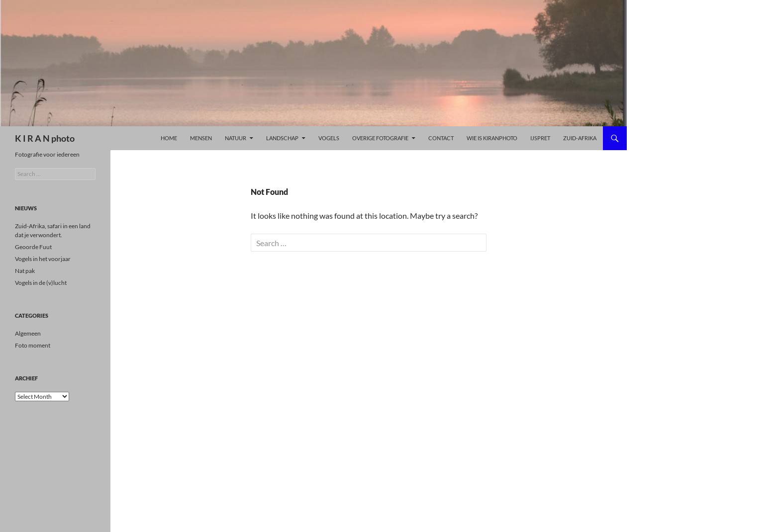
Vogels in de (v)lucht (41, 283)
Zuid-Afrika (580, 138)
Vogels (329, 138)
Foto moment (33, 345)
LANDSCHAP (282, 138)
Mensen (201, 138)
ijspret (540, 138)
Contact (441, 138)
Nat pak (25, 271)
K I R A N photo (45, 138)
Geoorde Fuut (33, 247)
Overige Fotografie (380, 138)
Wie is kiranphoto (492, 138)
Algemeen (28, 333)
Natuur (236, 138)
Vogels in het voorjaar (43, 259)
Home (169, 138)
